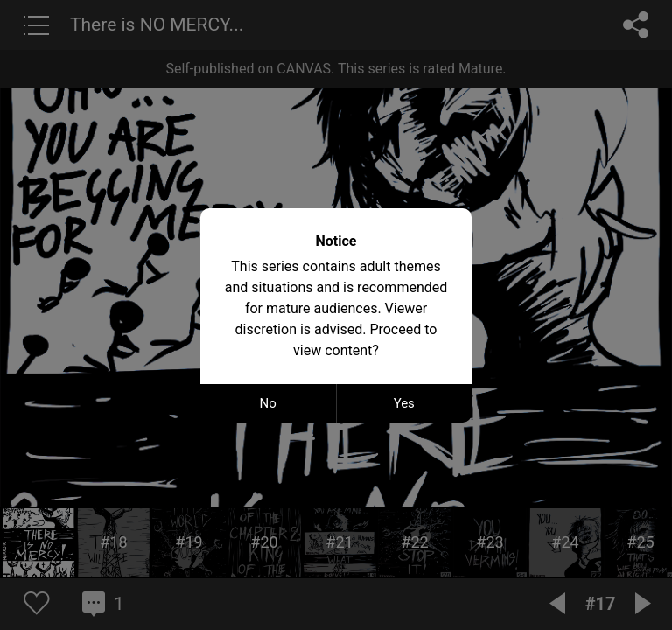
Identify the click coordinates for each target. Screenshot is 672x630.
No (268, 403)
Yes (404, 403)
